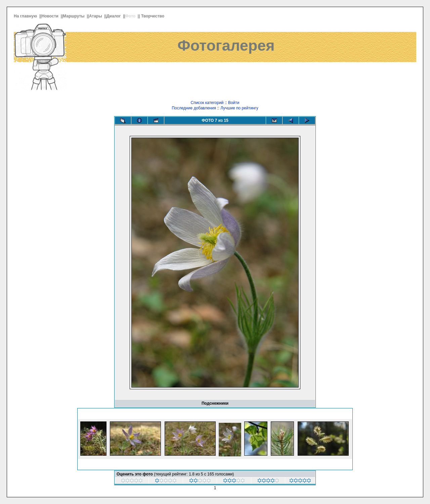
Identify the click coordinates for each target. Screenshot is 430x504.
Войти (234, 103)
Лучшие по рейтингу (239, 108)
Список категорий (207, 103)
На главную (26, 16)
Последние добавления (194, 108)
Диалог (114, 16)
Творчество (153, 16)
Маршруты (74, 16)
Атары (96, 16)
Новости (51, 16)
